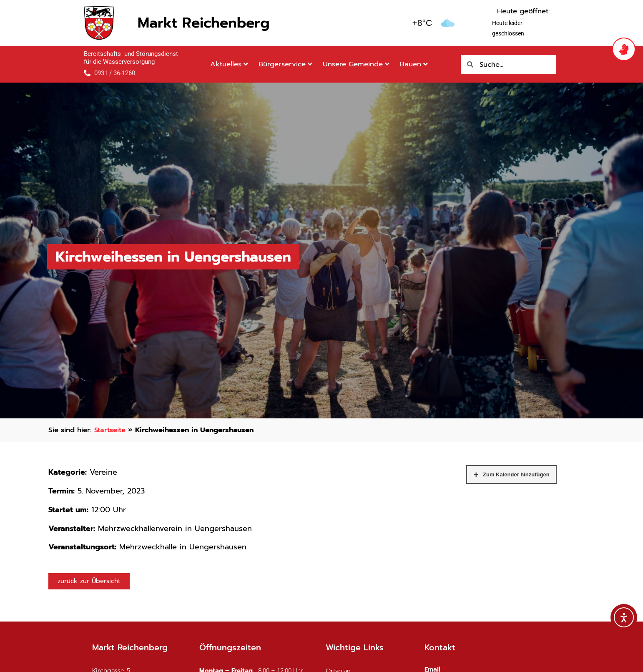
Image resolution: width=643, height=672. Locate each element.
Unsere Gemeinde (356, 64)
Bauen (414, 64)
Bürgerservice (285, 64)
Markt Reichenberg (203, 23)
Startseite (111, 430)
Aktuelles (229, 64)
